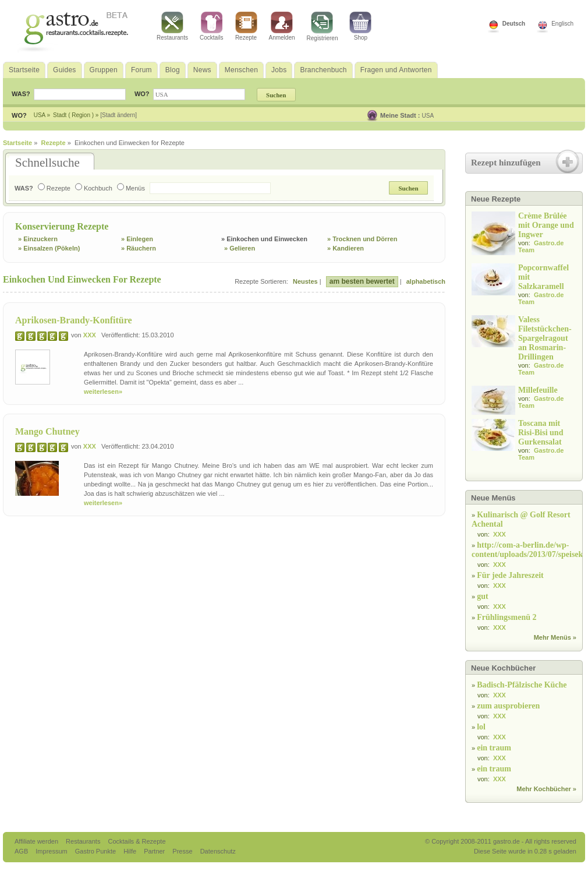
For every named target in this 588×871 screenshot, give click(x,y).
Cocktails (212, 26)
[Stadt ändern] (118, 115)
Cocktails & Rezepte (137, 841)
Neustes (305, 281)
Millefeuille (538, 390)
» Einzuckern (38, 239)
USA (428, 116)
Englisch (562, 24)
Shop (360, 26)
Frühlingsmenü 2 (506, 617)
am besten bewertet (362, 281)
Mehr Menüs (552, 637)
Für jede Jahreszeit (510, 575)
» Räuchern (139, 248)
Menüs (131, 188)
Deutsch (514, 24)
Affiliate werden (37, 841)
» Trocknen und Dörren (362, 239)
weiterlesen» (103, 392)
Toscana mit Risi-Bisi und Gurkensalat (541, 433)
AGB (22, 851)
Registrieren (323, 27)
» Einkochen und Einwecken (264, 239)
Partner (155, 851)
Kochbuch (94, 188)
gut (482, 596)
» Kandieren (346, 248)
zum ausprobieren (508, 706)
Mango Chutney (47, 431)
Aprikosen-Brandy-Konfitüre (74, 320)
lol (481, 727)
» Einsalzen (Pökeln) (49, 248)
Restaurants (172, 26)
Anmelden (282, 26)
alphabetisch (426, 281)
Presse (182, 851)
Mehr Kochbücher (544, 789)
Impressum (52, 851)
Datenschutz (218, 851)
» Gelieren (240, 248)
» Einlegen (137, 239)
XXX (90, 335)
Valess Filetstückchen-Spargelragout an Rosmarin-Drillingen (545, 338)
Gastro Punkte (96, 851)
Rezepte (246, 26)
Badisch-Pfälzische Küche (522, 685)
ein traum (494, 748)
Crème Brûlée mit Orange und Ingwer (546, 225)
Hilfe (131, 851)
